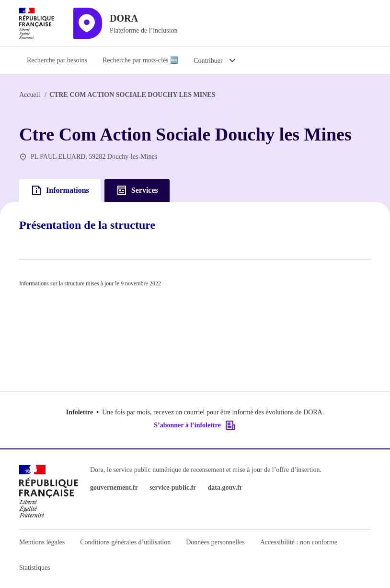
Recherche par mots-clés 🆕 (140, 60)
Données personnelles (215, 542)
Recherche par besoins (57, 60)
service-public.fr (173, 488)
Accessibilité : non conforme (299, 542)
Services (137, 190)
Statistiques (35, 568)
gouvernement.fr (114, 488)
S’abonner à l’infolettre (195, 425)
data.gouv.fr (225, 488)
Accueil (30, 95)
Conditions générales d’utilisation (125, 542)
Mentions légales (42, 542)
